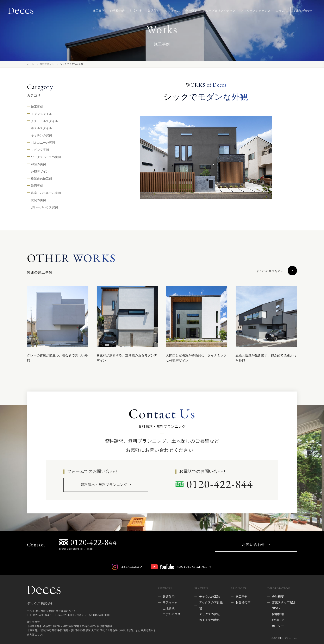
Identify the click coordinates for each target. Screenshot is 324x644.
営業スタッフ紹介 (284, 602)
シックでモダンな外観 (72, 64)
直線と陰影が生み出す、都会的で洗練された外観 (266, 358)
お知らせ (278, 620)
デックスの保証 (210, 614)
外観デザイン (47, 64)
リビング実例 (40, 150)
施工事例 (99, 11)
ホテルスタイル (41, 128)
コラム (280, 11)
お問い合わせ (303, 11)
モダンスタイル (41, 114)
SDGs (276, 608)
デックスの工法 (210, 597)
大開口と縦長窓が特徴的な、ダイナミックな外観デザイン (196, 358)
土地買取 (169, 608)
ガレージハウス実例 (44, 207)
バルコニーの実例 (43, 143)
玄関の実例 (38, 200)
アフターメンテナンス (256, 11)
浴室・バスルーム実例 (46, 193)
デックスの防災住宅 (211, 605)
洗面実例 (37, 186)
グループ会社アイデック (219, 11)
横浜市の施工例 (41, 179)
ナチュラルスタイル (44, 121)
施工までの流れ (210, 620)
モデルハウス (172, 614)
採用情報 (278, 614)
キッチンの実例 (41, 135)
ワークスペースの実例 (46, 157)
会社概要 (191, 11)
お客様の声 (117, 11)
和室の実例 (38, 164)
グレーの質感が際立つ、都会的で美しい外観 (57, 358)
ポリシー (278, 626)
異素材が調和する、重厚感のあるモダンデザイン (127, 358)
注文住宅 (136, 11)
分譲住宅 (154, 11)
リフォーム (172, 11)
